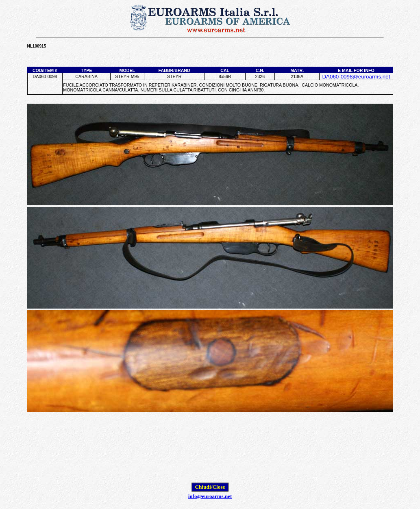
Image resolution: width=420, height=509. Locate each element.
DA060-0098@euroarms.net (356, 77)
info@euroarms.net (210, 496)
